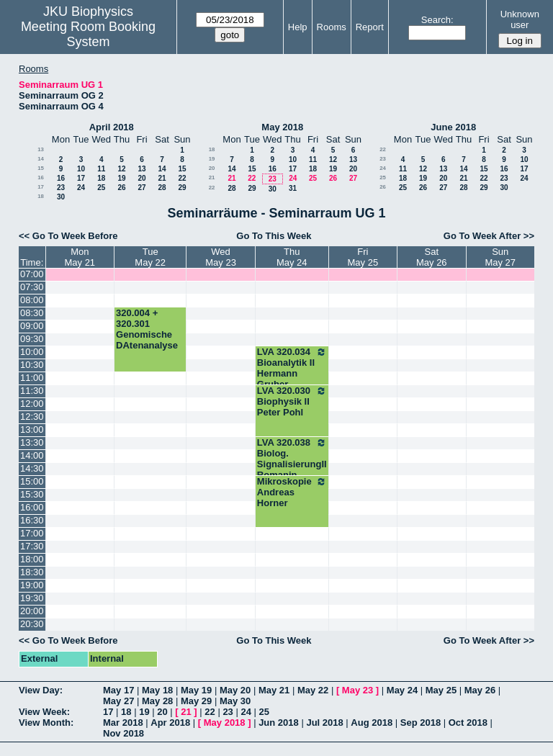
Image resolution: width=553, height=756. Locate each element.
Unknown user (520, 19)
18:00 (32, 559)
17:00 (32, 533)
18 (101, 178)
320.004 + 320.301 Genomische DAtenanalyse (147, 329)
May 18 (157, 690)
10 (81, 169)
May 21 (274, 690)
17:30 (32, 546)
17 (81, 178)
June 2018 (453, 127)
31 (293, 188)
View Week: (44, 712)
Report (370, 27)
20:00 (32, 611)
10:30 (32, 365)
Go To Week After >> (489, 236)
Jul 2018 (324, 723)
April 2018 (112, 127)
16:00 (32, 507)
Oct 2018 (468, 723)
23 (61, 188)
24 (81, 188)
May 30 (235, 701)
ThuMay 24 (292, 257)
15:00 (32, 481)
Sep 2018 (421, 723)
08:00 (32, 300)
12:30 (32, 417)
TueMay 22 (150, 257)
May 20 (235, 690)
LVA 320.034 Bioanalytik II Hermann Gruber (292, 368)
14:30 (32, 468)
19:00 (32, 585)
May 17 (118, 690)
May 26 (480, 690)
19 (121, 178)
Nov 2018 (123, 733)
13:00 (32, 429)
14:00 (32, 455)
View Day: (41, 690)
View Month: (46, 723)
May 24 (402, 690)
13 (41, 149)
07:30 (32, 287)
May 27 (118, 701)
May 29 (196, 701)
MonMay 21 (80, 257)
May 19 (196, 690)
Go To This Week (274, 236)
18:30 (32, 572)
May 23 (358, 690)
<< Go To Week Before (68, 236)
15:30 (32, 494)
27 (141, 188)
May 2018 (282, 127)
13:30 (32, 442)
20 (141, 178)
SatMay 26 (432, 257)
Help (298, 27)
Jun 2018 (279, 723)
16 (41, 177)
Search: (437, 20)
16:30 (32, 520)
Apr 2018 (170, 723)
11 (101, 169)
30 (61, 197)
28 (162, 188)
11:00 (32, 378)
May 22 (313, 690)
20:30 (32, 624)
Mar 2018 (123, 723)
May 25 (441, 690)
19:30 (32, 598)
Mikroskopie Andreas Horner (292, 492)
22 (182, 178)
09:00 (32, 326)
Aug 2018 (372, 723)
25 (101, 188)
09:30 (32, 339)
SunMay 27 (500, 257)
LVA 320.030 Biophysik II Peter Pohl (292, 401)
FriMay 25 (363, 257)
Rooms (332, 27)
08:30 (32, 313)
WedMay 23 (221, 257)
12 (121, 169)
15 (41, 168)
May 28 (157, 701)
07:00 (32, 274)
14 (41, 159)
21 (162, 178)
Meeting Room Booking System (88, 34)
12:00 (32, 404)
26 (121, 188)
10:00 (32, 352)
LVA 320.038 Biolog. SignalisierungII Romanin (292, 459)
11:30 (32, 391)
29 (182, 188)
